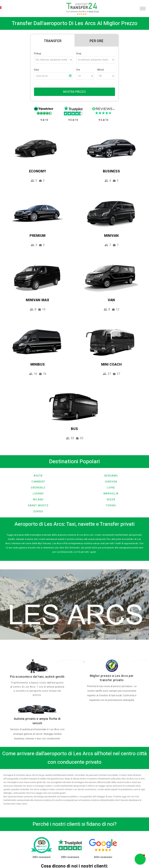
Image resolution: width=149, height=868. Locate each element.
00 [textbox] (100, 76)
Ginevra (111, 482)
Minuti (101, 70)
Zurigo (38, 511)
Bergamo (111, 476)
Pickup (38, 54)
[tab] (53, 40)
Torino (111, 505)
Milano (38, 500)
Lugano (38, 494)
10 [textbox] (79, 76)
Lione (111, 488)
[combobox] (53, 60)
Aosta (38, 476)
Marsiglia (111, 494)
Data (36, 70)
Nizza (111, 500)
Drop (79, 54)
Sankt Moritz (38, 505)
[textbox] (53, 60)
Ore (78, 70)
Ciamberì (38, 482)
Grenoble (38, 488)
